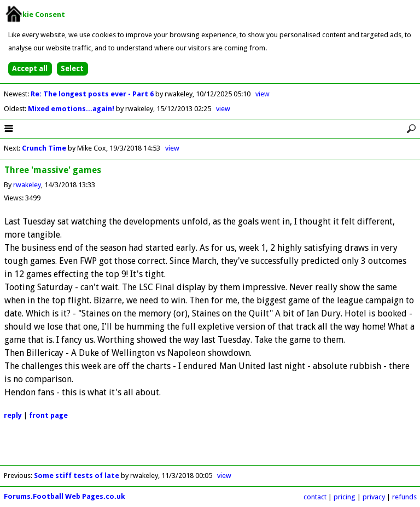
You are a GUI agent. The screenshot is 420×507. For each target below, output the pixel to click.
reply (13, 415)
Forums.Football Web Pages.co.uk (65, 496)
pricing (345, 497)
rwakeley (27, 185)
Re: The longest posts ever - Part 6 (93, 94)
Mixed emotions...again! (72, 109)
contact (315, 497)
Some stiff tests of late (77, 476)
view (262, 94)
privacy (374, 497)
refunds (404, 497)
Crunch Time (44, 148)
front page (48, 415)
